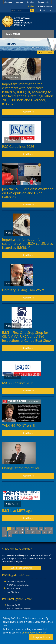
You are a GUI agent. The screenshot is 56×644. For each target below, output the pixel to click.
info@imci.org (13, 592)
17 (39, 532)
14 (22, 532)
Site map (8, 2)
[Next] (10, 535)
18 (44, 532)
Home (41, 52)
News (50, 52)
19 (50, 532)
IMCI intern (46, 10)
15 (27, 532)
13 (16, 532)
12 (10, 532)
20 (4, 535)
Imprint (30, 2)
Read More (28, 112)
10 (51, 529)
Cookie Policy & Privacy (34, 633)
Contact (20, 2)
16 (33, 532)
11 (4, 532)
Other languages (45, 6)
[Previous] (4, 529)
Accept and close (41, 637)
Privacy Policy (44, 2)
